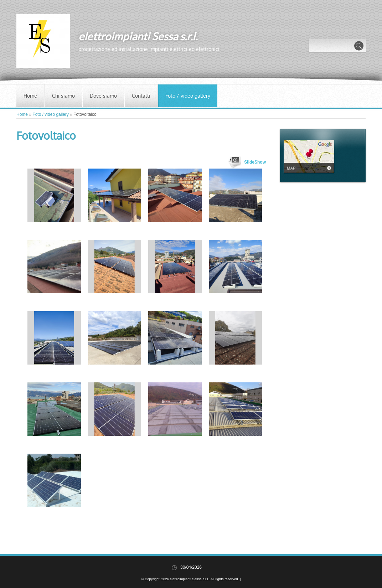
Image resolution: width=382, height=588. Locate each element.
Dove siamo (103, 96)
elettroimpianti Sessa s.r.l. (138, 36)
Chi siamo (63, 96)
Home (30, 96)
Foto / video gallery (188, 96)
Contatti (141, 96)
